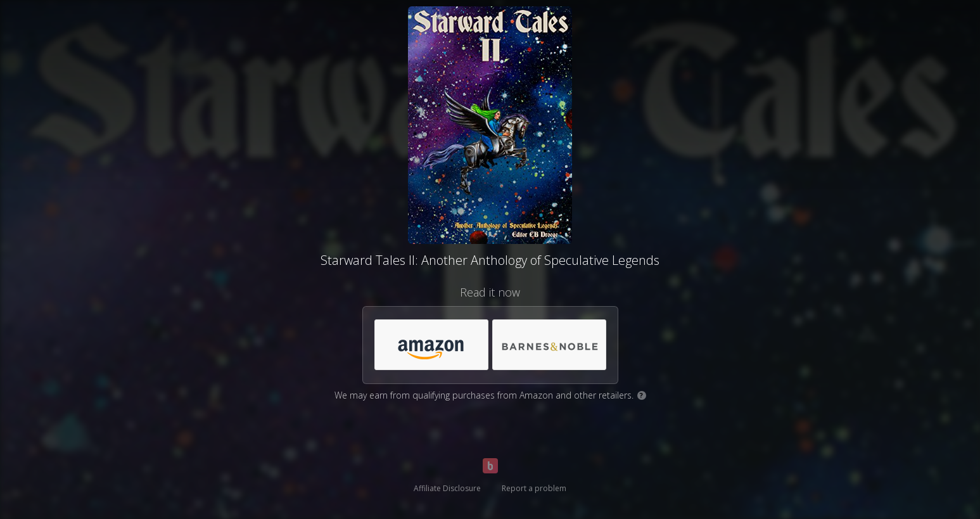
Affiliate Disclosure (447, 488)
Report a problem (534, 488)
